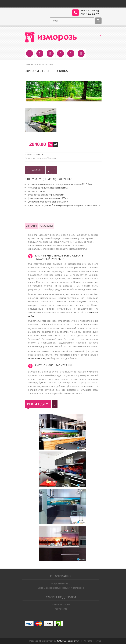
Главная (29, 64)
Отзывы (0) (46, 226)
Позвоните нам (37, 358)
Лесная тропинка (44, 64)
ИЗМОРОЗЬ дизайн (66, 641)
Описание (32, 226)
